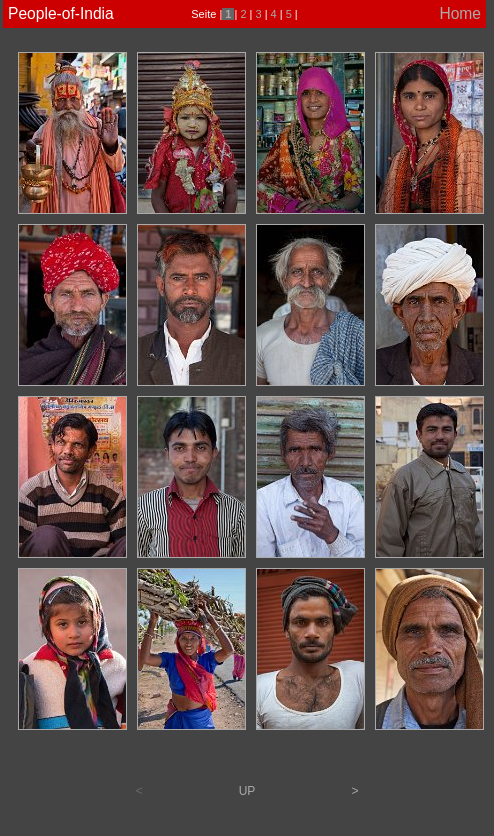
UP (247, 791)
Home (460, 13)
